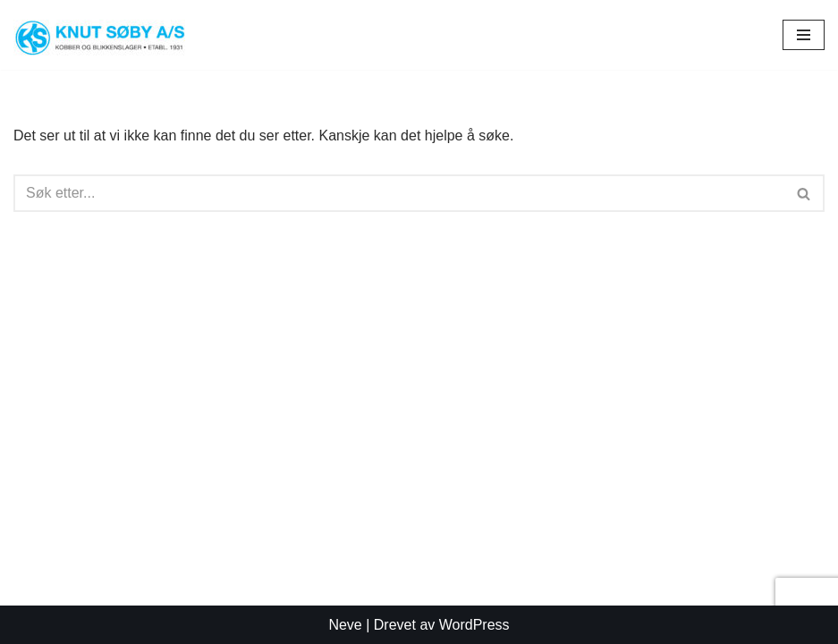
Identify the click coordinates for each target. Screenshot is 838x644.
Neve (345, 625)
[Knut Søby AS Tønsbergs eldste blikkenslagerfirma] (107, 35)
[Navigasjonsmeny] (804, 35)
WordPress (474, 625)
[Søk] (399, 193)
